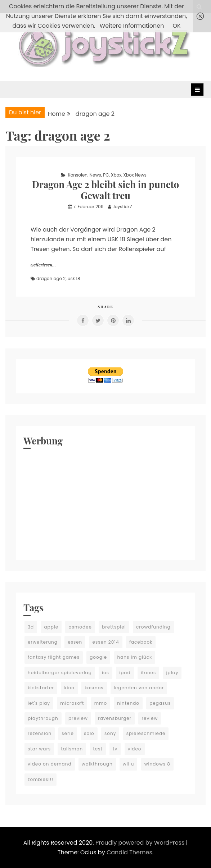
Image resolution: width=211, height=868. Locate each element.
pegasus (160, 703)
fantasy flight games (54, 657)
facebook (141, 642)
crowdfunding (153, 627)
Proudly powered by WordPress (141, 843)
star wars (39, 749)
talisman (72, 749)
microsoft (72, 703)
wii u (129, 764)
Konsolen (78, 175)
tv (115, 749)
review (150, 718)
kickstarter (41, 688)
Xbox (116, 175)
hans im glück (135, 657)
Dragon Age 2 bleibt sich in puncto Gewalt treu (106, 190)
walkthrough (97, 764)
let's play (39, 703)
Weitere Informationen (132, 26)
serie (68, 733)
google (98, 657)
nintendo (128, 703)
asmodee (80, 627)
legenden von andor (139, 688)
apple (51, 627)
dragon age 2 (51, 278)
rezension (40, 733)
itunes (148, 673)
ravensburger (115, 718)
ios (106, 673)
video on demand (50, 764)
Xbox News (135, 175)
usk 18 (74, 278)
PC (106, 175)
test (98, 749)
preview (78, 718)
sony (110, 733)
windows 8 (157, 764)
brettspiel (114, 627)
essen (75, 642)
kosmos (94, 688)
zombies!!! (41, 779)
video (135, 749)
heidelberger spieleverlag (60, 673)
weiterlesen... (43, 265)
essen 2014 (106, 642)
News (95, 175)
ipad (125, 673)
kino (69, 688)
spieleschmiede (146, 733)
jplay (172, 673)
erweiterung (43, 642)
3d (31, 627)
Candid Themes (129, 852)
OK (176, 26)
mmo (101, 703)
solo (89, 733)
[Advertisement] (106, 503)
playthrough (43, 718)
